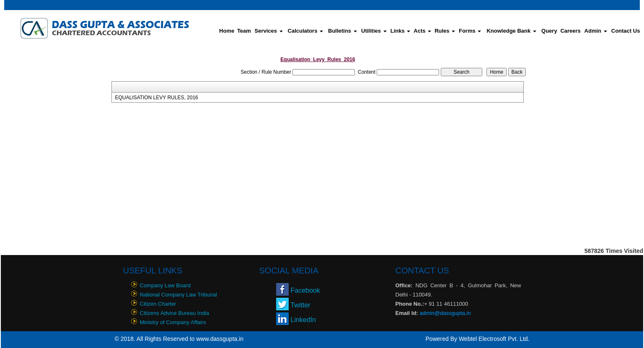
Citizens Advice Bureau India (175, 313)
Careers (570, 31)
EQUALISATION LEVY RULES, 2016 (156, 98)
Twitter (301, 305)
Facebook (305, 290)
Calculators (305, 31)
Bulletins (343, 31)
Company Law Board (165, 285)
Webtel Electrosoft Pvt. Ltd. (494, 339)
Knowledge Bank (511, 31)
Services (269, 31)
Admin (596, 31)
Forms (470, 31)
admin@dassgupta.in (445, 313)
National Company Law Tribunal (178, 295)
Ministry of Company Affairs (173, 322)
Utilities (374, 31)
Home (227, 31)
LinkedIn (304, 320)
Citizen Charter (158, 304)
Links (401, 31)
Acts (422, 31)
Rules (445, 31)
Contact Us (626, 31)
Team (244, 31)
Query (549, 31)
